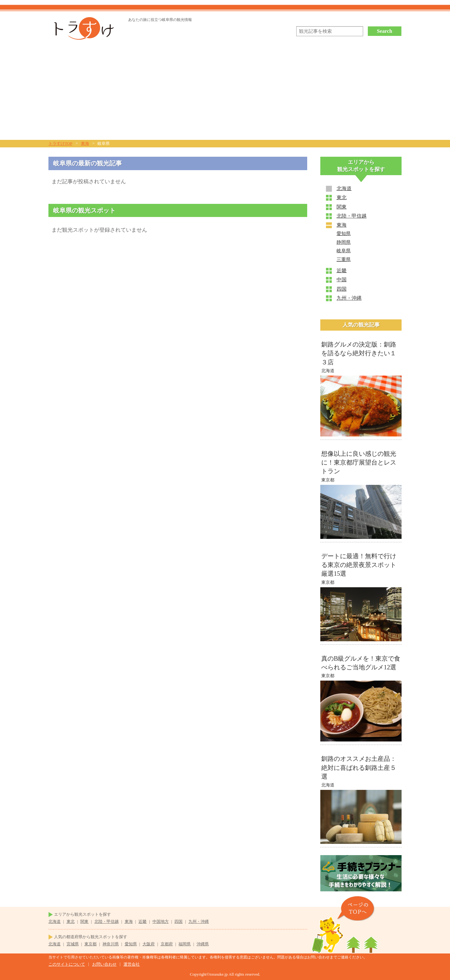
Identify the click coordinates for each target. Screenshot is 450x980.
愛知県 (344, 234)
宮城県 (73, 944)
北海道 (344, 188)
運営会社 (132, 964)
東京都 (90, 944)
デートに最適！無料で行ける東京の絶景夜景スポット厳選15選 (359, 565)
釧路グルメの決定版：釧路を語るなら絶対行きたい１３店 (359, 353)
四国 (342, 289)
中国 (342, 280)
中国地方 (161, 921)
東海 (342, 225)
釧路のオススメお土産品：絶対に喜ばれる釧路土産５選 (359, 767)
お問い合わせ (104, 964)
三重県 (344, 259)
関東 (342, 207)
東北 (342, 197)
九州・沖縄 (349, 298)
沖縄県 (203, 944)
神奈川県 (111, 944)
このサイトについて (67, 964)
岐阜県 (344, 251)
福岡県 (185, 944)
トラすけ (82, 28)
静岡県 (344, 242)
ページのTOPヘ (356, 908)
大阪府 (149, 944)
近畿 (342, 271)
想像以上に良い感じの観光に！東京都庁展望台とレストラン (359, 462)
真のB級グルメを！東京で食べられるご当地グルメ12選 (361, 663)
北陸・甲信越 (352, 216)
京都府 (167, 944)
